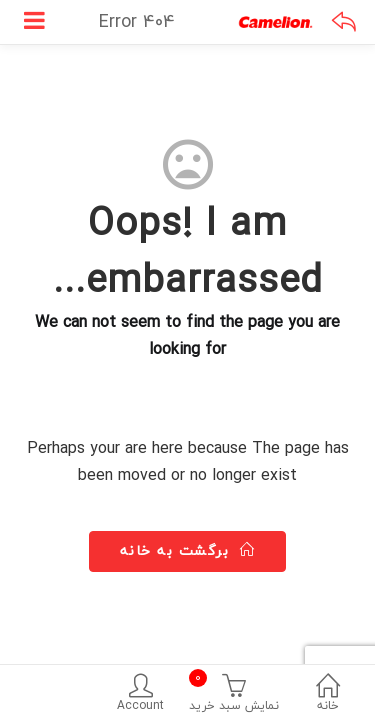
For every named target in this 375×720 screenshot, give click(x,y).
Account (141, 696)
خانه (328, 696)
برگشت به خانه (188, 550)
